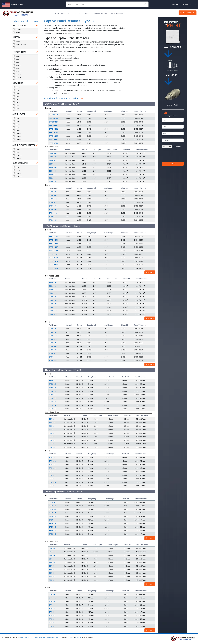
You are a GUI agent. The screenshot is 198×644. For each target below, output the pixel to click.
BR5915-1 (52, 520)
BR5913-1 (52, 395)
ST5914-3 (52, 601)
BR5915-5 (52, 534)
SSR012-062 (53, 300)
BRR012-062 (53, 254)
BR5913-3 (52, 402)
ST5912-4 (52, 468)
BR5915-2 (52, 524)
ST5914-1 (52, 594)
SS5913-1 (52, 433)
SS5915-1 (52, 566)
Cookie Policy (25, 638)
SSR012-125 (53, 307)
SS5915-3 (52, 573)
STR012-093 (53, 350)
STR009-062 (53, 192)
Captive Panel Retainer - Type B (69, 21)
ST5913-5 (52, 486)
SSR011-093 (53, 286)
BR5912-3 (52, 388)
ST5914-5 (52, 609)
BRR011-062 (53, 237)
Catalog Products (61, 14)
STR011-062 (53, 329)
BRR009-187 (53, 126)
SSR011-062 (53, 283)
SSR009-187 (53, 164)
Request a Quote (189, 13)
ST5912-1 (52, 458)
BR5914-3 (52, 509)
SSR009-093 (53, 157)
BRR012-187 (53, 265)
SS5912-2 (52, 423)
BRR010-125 (53, 136)
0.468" (17, 108)
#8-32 (16, 62)
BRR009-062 (53, 115)
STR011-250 (53, 343)
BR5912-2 (52, 384)
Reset (36, 21)
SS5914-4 (52, 559)
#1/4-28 (17, 77)
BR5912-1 (52, 381)
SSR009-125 (53, 160)
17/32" (17, 170)
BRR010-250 (53, 143)
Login (185, 5)
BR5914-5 (52, 516)
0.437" (17, 105)
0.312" (17, 99)
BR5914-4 (52, 513)
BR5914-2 (52, 506)
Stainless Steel (20, 44)
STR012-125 (53, 353)
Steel (16, 47)
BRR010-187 (53, 140)
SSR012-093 (53, 304)
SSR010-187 (53, 178)
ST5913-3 (52, 479)
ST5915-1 (52, 612)
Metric (17, 33)
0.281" (17, 96)
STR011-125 (53, 336)
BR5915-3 (52, 527)
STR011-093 (53, 332)
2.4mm (17, 136)
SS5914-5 (52, 563)
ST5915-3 (52, 619)
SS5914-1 (52, 548)
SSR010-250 (53, 182)
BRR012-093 (53, 258)
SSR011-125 (53, 290)
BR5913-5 (52, 409)
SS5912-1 (52, 419)
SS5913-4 (52, 444)
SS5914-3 (52, 555)
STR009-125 (53, 199)
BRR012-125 (53, 261)
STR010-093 (53, 210)
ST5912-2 (52, 461)
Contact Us (175, 5)
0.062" (17, 118)
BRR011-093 (53, 240)
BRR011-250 (53, 251)
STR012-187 (53, 357)
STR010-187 (53, 217)
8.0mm (17, 173)
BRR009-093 (53, 118)
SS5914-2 (52, 552)
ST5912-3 (52, 465)
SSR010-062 (53, 168)
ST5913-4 (52, 482)
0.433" (17, 152)
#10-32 (17, 68)
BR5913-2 (52, 398)
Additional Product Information (62, 99)
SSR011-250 (53, 297)
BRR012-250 (53, 268)
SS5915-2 (52, 570)
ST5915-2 (52, 616)
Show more (150, 272)
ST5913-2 (52, 475)
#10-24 (17, 65)
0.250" (17, 93)
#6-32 (16, 59)
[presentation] (173, 157)
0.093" (17, 121)
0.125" (17, 87)
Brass (16, 41)
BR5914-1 (52, 502)
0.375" (17, 102)
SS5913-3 (52, 440)
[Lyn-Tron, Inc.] (18, 14)
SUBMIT (173, 164)
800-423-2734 (70, 638)
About (87, 14)
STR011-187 (53, 339)
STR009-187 (53, 202)
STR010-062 (53, 206)
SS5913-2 (52, 437)
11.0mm (17, 155)
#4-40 (16, 56)
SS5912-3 (52, 426)
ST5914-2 (52, 598)
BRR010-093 (53, 133)
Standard (17, 30)
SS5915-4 (52, 577)
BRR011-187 (53, 247)
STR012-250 (53, 361)
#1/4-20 (17, 74)
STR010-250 (53, 220)
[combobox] (107, 4)
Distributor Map (100, 14)
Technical (77, 14)
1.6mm (17, 133)
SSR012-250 (53, 314)
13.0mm (17, 176)
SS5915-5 (52, 580)
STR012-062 (53, 346)
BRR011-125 (53, 244)
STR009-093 (53, 195)
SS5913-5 (52, 447)
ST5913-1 (52, 472)
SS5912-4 (52, 430)
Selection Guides (118, 14)
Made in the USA (17, 4)
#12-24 (17, 71)
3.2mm (17, 140)
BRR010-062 (53, 129)
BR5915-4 (52, 531)
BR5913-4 (52, 405)
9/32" (16, 167)
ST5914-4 (52, 605)
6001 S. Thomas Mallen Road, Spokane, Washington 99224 (46, 638)
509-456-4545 (79, 638)
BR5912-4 (52, 391)
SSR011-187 (53, 293)
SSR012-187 (53, 311)
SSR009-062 (53, 153)
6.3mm (17, 158)
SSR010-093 (53, 171)
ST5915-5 (52, 626)
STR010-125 (53, 213)
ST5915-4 (52, 623)
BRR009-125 (53, 122)
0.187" (17, 90)
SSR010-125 (53, 175)
